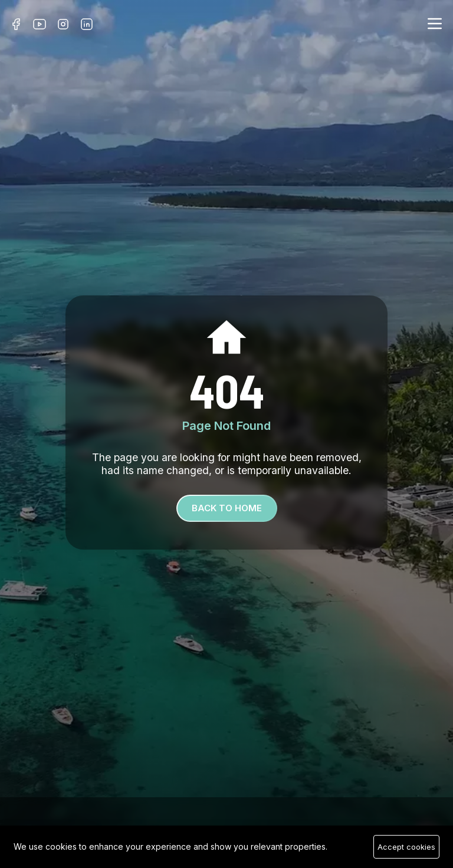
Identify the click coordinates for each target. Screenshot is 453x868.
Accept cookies (406, 847)
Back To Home (227, 508)
